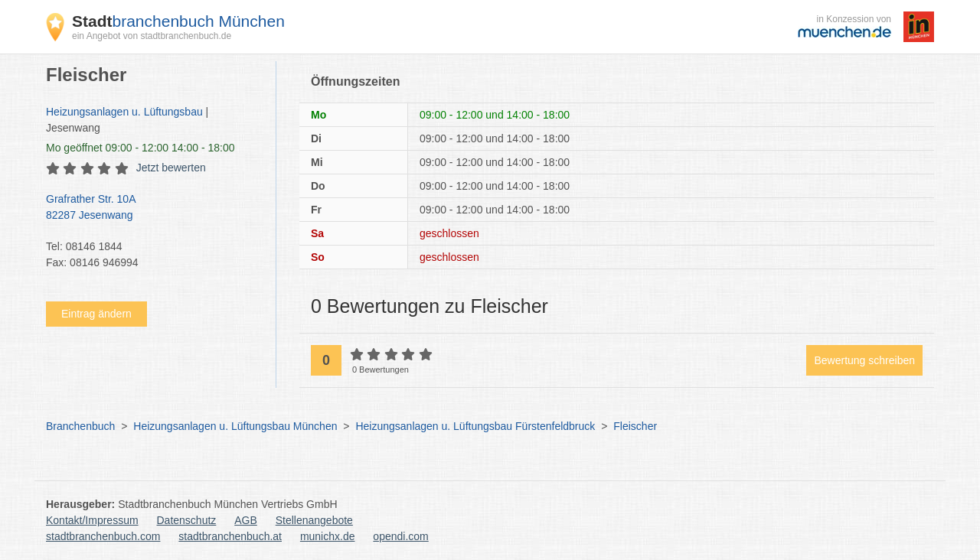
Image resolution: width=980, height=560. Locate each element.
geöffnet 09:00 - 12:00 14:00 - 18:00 (140, 148)
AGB (246, 520)
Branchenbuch (80, 426)
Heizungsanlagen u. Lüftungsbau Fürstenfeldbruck (475, 426)
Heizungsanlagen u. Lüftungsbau (124, 112)
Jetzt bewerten (171, 168)
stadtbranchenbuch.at (230, 536)
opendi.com (400, 536)
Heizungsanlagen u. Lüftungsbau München (235, 426)
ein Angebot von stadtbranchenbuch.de (152, 36)
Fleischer (635, 426)
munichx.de (328, 536)
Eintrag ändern (96, 314)
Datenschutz (187, 520)
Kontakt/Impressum (92, 520)
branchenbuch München (178, 21)
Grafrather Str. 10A (153, 208)
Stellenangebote (314, 520)
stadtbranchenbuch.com (103, 536)
